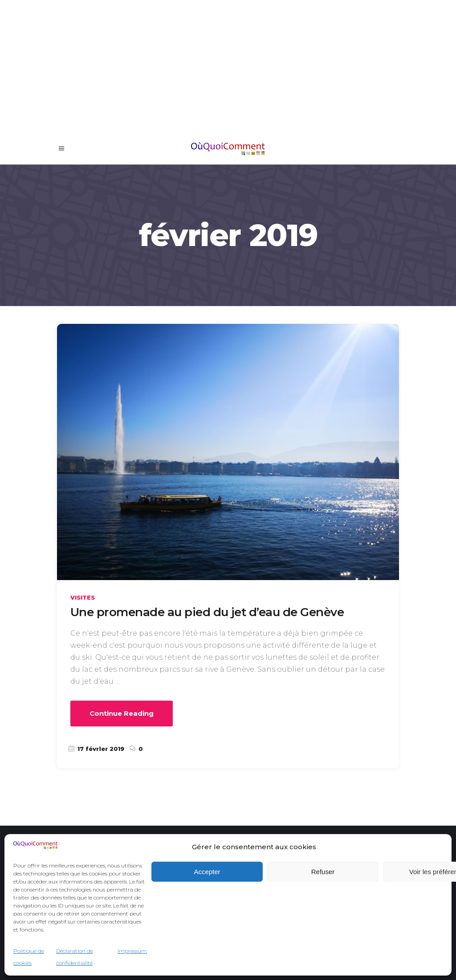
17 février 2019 (96, 749)
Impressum (132, 951)
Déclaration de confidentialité (75, 957)
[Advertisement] (228, 67)
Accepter (207, 872)
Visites (83, 597)
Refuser (323, 872)
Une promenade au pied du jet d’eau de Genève (207, 612)
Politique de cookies (29, 957)
